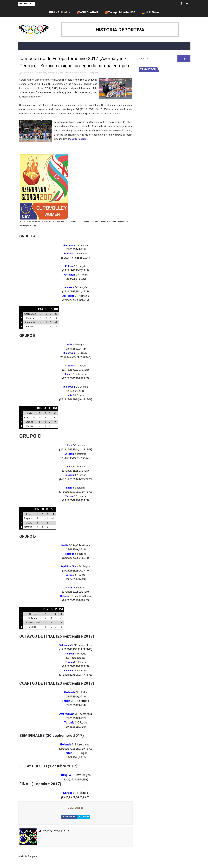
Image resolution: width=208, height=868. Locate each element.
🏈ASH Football (87, 12)
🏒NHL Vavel (151, 12)
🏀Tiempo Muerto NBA (120, 12)
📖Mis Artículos (59, 12)
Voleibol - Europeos (88, 73)
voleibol (73, 73)
